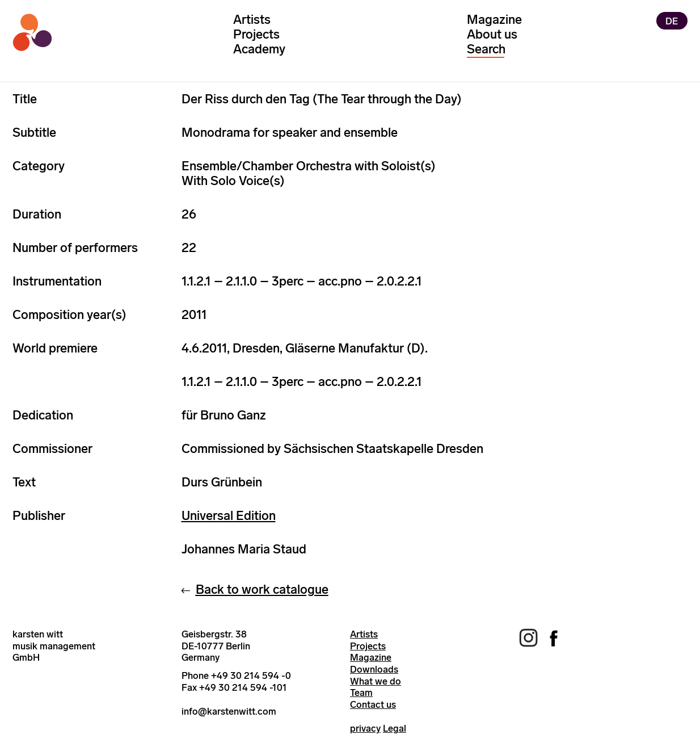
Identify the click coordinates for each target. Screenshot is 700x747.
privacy (365, 728)
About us (492, 34)
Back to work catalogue (262, 589)
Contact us (373, 704)
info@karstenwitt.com (229, 711)
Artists (252, 20)
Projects (256, 34)
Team (361, 693)
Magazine (494, 20)
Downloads (374, 669)
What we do (376, 681)
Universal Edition (229, 516)
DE (672, 20)
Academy (259, 49)
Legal (395, 728)
